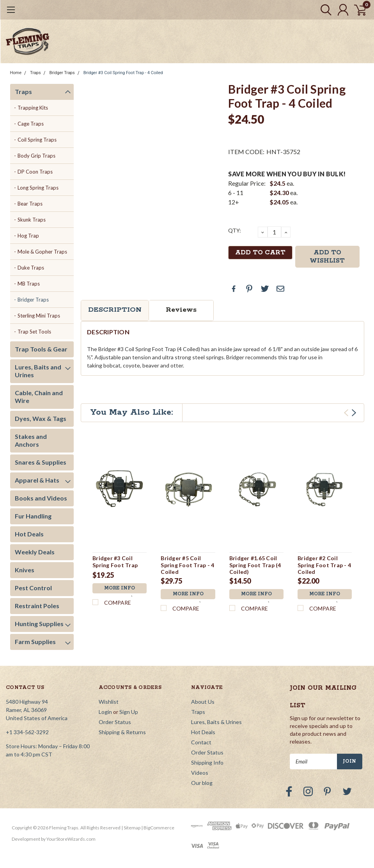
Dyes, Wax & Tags (41, 418)
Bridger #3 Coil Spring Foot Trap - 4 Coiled (123, 73)
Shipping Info (207, 762)
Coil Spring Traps (37, 140)
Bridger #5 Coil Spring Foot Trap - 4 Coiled (187, 565)
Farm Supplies (35, 642)
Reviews (181, 310)
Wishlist (109, 702)
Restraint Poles (37, 606)
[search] (322, 10)
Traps (35, 73)
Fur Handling (33, 516)
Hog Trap (28, 236)
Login (105, 712)
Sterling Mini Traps (39, 316)
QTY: (235, 230)
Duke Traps (31, 268)
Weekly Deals (35, 552)
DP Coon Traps (35, 172)
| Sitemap (131, 828)
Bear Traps (30, 204)
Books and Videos (41, 498)
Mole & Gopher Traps (42, 252)
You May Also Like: (132, 412)
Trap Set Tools (34, 332)
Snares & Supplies (41, 462)
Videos (200, 773)
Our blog (202, 783)
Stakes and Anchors (31, 440)
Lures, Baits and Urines (38, 371)
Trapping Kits (33, 108)
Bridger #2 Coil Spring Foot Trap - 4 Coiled (324, 565)
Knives (25, 570)
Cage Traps (31, 124)
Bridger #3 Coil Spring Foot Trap (115, 562)
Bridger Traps (62, 73)
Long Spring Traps (38, 188)
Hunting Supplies (39, 624)
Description (115, 310)
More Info (120, 588)
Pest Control (33, 588)
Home (16, 73)
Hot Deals (29, 534)
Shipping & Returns (122, 732)
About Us (203, 702)
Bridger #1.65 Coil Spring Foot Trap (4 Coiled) (255, 565)
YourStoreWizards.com (71, 839)
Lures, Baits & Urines (216, 722)
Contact (201, 742)
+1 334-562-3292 (27, 732)
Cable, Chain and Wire (39, 397)
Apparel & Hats (37, 480)
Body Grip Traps (36, 156)
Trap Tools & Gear (41, 349)
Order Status (115, 722)
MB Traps (29, 284)
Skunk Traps (32, 220)
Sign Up (129, 712)
